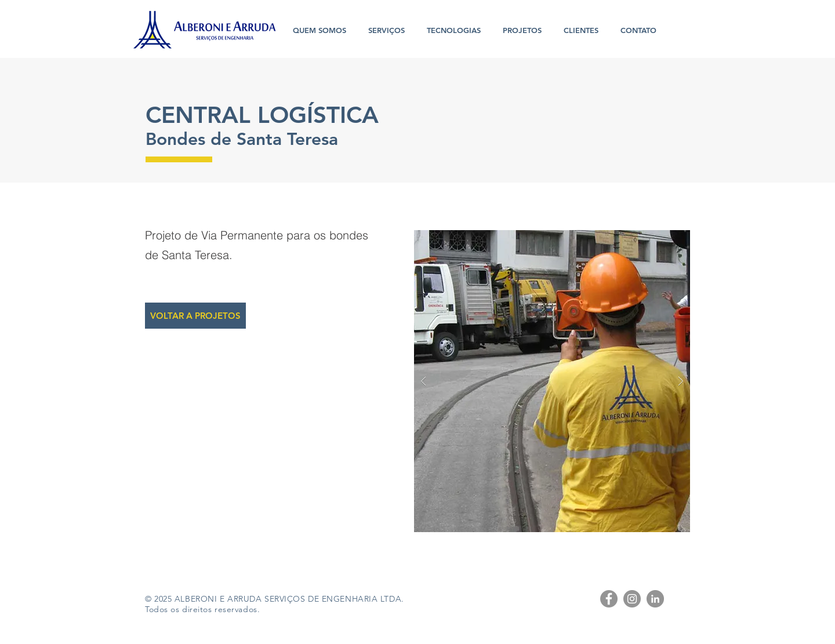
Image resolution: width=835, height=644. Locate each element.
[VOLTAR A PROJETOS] (195, 316)
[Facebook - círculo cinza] (609, 599)
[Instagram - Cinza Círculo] (632, 599)
